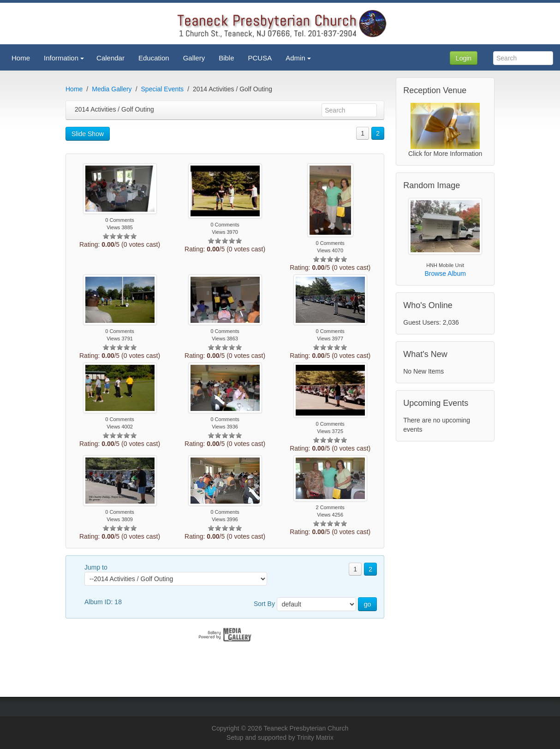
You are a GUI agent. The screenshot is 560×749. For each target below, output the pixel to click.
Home (74, 89)
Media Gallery (112, 89)
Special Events (163, 89)
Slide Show (88, 134)
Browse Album (445, 273)
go (368, 604)
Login (464, 58)
